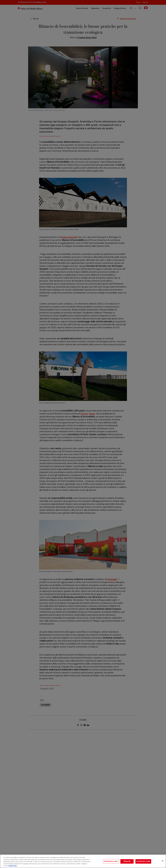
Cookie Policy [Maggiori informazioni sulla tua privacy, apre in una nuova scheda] (12, 866)
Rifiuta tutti (127, 861)
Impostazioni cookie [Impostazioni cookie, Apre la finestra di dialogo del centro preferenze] (111, 861)
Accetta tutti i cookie (143, 861)
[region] (83, 861)
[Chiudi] (163, 861)
